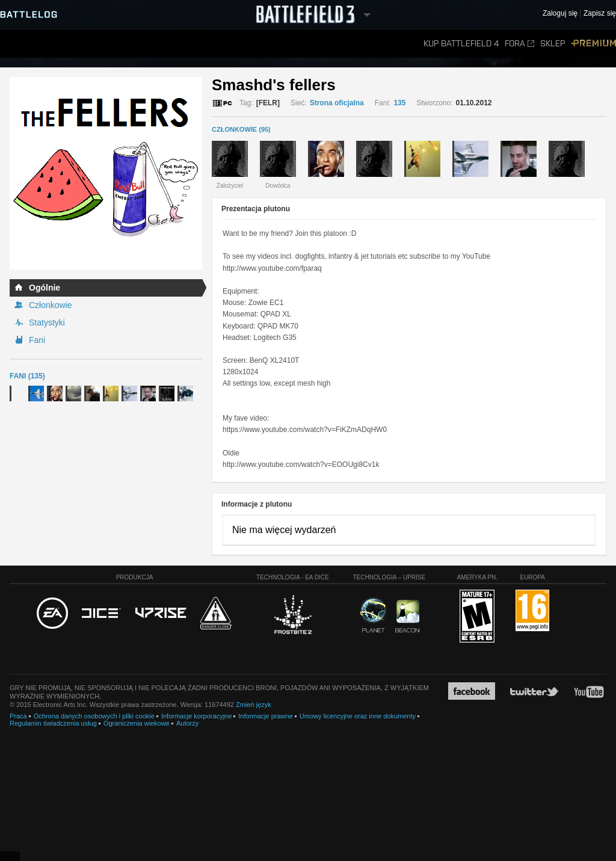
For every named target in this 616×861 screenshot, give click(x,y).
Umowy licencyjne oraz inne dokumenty (358, 716)
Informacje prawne (266, 716)
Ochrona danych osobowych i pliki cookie (94, 716)
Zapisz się (600, 14)
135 (399, 103)
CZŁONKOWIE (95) (241, 129)
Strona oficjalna (337, 103)
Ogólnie (45, 288)
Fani (37, 340)
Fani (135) (27, 376)
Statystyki (47, 322)
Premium (593, 44)
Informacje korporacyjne (196, 716)
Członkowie (51, 305)
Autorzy (187, 723)
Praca (18, 716)
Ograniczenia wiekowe (137, 723)
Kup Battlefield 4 (461, 44)
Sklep (553, 44)
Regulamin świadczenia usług (53, 723)
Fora (519, 44)
